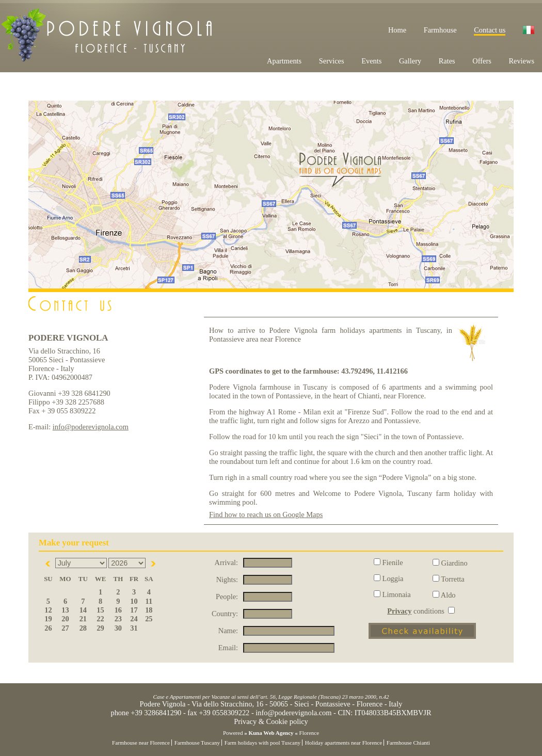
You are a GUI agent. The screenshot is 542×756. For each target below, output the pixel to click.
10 (134, 601)
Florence (309, 733)
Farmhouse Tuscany (197, 743)
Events (371, 61)
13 (65, 610)
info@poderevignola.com (91, 427)
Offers (482, 61)
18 (149, 610)
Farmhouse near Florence (141, 743)
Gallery (410, 61)
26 (48, 628)
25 (149, 619)
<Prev (49, 563)
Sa (149, 579)
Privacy (399, 611)
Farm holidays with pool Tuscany (262, 743)
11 (149, 601)
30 (118, 628)
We (101, 579)
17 (134, 610)
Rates (447, 61)
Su (48, 579)
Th (118, 579)
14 (83, 610)
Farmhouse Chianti (408, 743)
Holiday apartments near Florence (344, 743)
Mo (65, 579)
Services (332, 61)
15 (100, 610)
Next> (153, 563)
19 (48, 619)
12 (48, 610)
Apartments (284, 61)
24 (134, 619)
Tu (83, 579)
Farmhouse (440, 30)
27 (65, 628)
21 (83, 619)
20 (65, 619)
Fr (134, 579)
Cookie (277, 721)
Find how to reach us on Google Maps (266, 514)
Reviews (521, 61)
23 (118, 619)
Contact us (490, 30)
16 (118, 610)
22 (100, 619)
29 (100, 628)
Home (397, 30)
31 (134, 628)
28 (83, 628)
